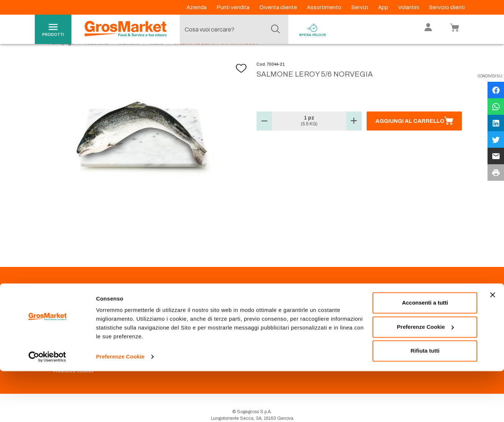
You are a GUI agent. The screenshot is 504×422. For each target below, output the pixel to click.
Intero (156, 59)
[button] (264, 137)
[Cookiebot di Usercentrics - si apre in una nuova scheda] (47, 408)
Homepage (61, 59)
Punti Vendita (168, 317)
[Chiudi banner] (493, 346)
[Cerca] (275, 29)
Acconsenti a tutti (425, 354)
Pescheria (96, 59)
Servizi (360, 7)
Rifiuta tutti (425, 402)
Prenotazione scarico (176, 326)
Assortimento (325, 7)
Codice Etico (66, 326)
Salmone (129, 59)
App (384, 7)
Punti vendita (234, 7)
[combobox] (232, 29)
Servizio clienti (447, 7)
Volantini (409, 7)
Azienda (197, 7)
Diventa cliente (279, 7)
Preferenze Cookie (120, 408)
